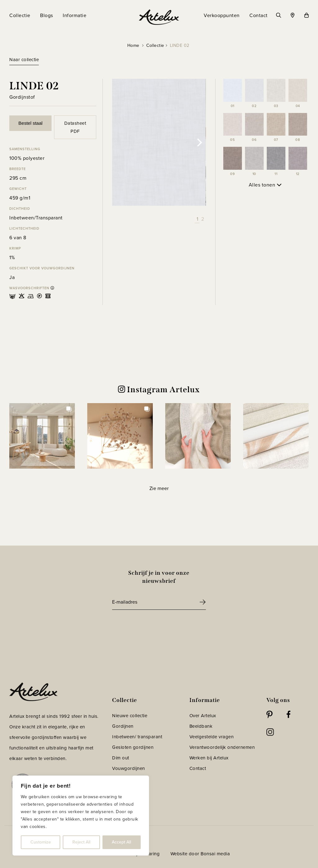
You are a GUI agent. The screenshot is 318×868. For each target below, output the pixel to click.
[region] (81, 816)
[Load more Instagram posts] (159, 489)
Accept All (121, 842)
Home (133, 45)
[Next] (199, 142)
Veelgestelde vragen (212, 737)
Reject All (81, 842)
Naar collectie (24, 60)
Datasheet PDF (75, 127)
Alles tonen (265, 185)
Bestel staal (30, 123)
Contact (198, 768)
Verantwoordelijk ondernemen (222, 747)
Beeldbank (201, 726)
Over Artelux (203, 716)
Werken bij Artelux (209, 758)
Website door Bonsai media (200, 854)
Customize (41, 842)
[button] (42, 436)
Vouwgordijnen (129, 768)
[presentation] (159, 627)
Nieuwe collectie (130, 716)
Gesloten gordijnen (133, 747)
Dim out (121, 758)
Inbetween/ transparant (137, 737)
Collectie (155, 45)
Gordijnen (123, 726)
